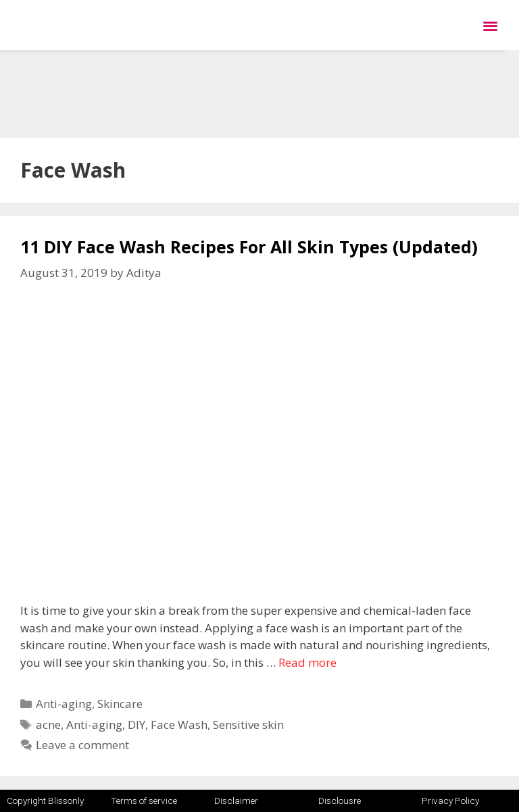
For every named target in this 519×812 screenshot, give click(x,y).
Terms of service (144, 801)
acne (48, 725)
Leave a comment (82, 745)
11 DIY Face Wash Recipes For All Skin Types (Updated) (249, 247)
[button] (490, 25)
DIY (137, 725)
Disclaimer (236, 801)
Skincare (120, 704)
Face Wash (179, 725)
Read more (307, 662)
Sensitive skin (248, 725)
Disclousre (340, 801)
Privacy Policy (450, 801)
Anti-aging (64, 704)
